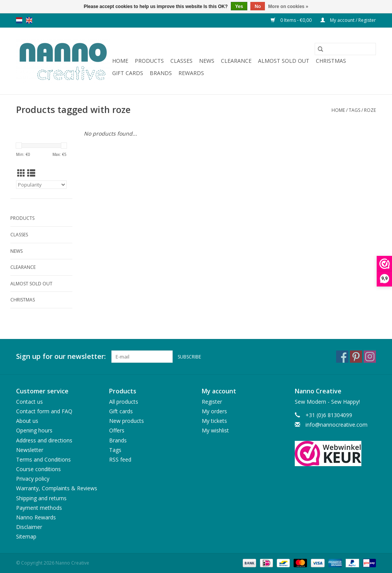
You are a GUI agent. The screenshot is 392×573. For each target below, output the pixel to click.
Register (212, 402)
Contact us (29, 402)
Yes (239, 7)
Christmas (331, 61)
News (207, 61)
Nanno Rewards (36, 517)
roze (370, 110)
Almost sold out (284, 61)
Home (120, 61)
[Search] (345, 49)
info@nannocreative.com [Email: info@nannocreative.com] (336, 425)
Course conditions (38, 469)
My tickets (214, 421)
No (258, 7)
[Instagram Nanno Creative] (370, 357)
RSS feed (120, 459)
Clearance (236, 61)
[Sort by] (41, 185)
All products (124, 402)
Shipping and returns (41, 498)
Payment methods (39, 508)
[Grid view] (21, 173)
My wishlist (215, 430)
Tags (354, 110)
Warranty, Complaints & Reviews (57, 488)
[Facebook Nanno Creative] (342, 357)
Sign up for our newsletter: (61, 356)
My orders (214, 411)
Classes (181, 61)
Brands (161, 73)
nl (19, 20)
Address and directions (44, 440)
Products (149, 61)
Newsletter (30, 450)
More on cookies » (288, 7)
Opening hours (34, 430)
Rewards (191, 73)
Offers (117, 430)
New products (127, 421)
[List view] (31, 173)
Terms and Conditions (43, 459)
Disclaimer (29, 527)
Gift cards (128, 73)
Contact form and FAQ (44, 411)
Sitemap (26, 536)
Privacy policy (33, 479)
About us (27, 421)
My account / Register (348, 20)
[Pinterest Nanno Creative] (356, 357)
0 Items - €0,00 (292, 20)
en (29, 20)
